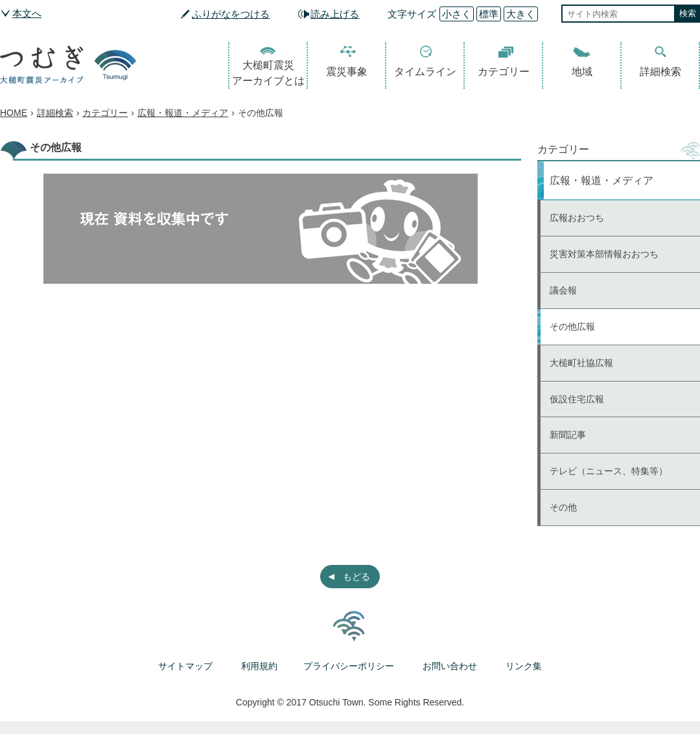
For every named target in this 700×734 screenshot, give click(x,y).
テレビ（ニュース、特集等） (609, 471)
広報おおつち (577, 218)
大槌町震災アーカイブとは (268, 73)
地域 (582, 72)
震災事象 (347, 72)
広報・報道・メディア (183, 113)
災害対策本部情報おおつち (604, 254)
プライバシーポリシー (349, 666)
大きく (521, 14)
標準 (489, 14)
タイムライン (425, 72)
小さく (457, 14)
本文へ (27, 13)
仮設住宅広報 (577, 399)
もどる (356, 577)
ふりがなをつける (231, 14)
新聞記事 (568, 435)
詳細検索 (660, 72)
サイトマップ (185, 666)
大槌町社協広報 (581, 363)
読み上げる (335, 14)
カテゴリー (504, 72)
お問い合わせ (450, 666)
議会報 (563, 290)
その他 (563, 507)
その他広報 (572, 327)
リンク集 (524, 666)
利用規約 (259, 666)
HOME (14, 113)
